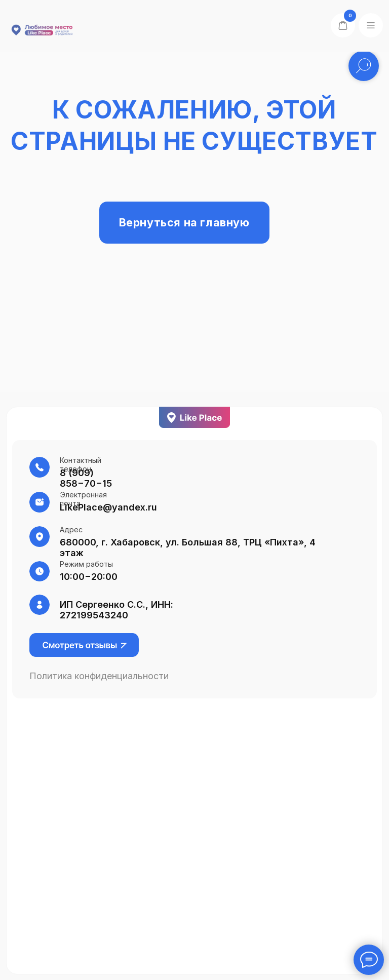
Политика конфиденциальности (99, 676)
